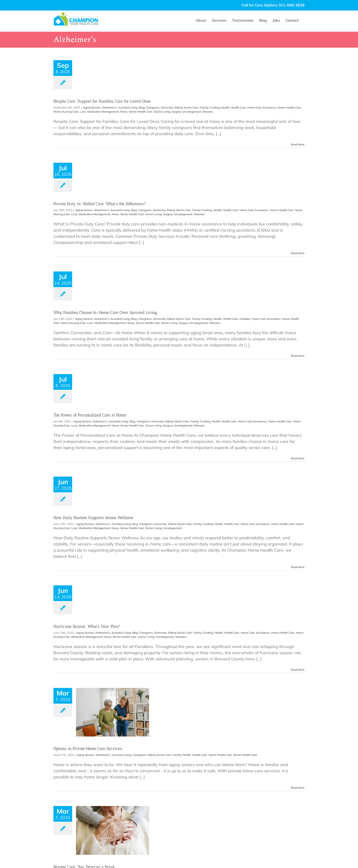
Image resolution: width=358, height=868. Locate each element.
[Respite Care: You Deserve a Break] (113, 830)
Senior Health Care (141, 112)
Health (225, 107)
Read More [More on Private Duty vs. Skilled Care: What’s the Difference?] (298, 253)
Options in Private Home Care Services (88, 749)
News (124, 112)
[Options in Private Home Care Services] (113, 712)
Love (83, 112)
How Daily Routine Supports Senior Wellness (93, 518)
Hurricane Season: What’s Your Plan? (87, 626)
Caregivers (153, 107)
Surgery (176, 112)
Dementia (167, 107)
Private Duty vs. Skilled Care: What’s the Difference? (100, 204)
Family (204, 107)
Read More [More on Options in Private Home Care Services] (298, 788)
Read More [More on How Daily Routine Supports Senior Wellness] (298, 567)
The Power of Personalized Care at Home (90, 415)
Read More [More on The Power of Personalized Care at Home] (298, 458)
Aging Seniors (92, 107)
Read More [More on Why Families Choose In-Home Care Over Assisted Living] (298, 356)
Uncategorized (191, 112)
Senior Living (162, 112)
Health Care (238, 107)
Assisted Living (128, 107)
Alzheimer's (109, 107)
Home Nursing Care (66, 112)
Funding (215, 107)
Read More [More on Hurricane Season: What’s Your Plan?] (298, 670)
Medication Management (103, 112)
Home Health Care (289, 107)
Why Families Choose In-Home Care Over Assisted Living (105, 313)
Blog (142, 107)
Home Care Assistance (262, 107)
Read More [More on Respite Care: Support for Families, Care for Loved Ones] (298, 144)
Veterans (208, 112)
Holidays (245, 319)
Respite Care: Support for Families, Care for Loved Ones (102, 101)
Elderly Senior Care (187, 107)
